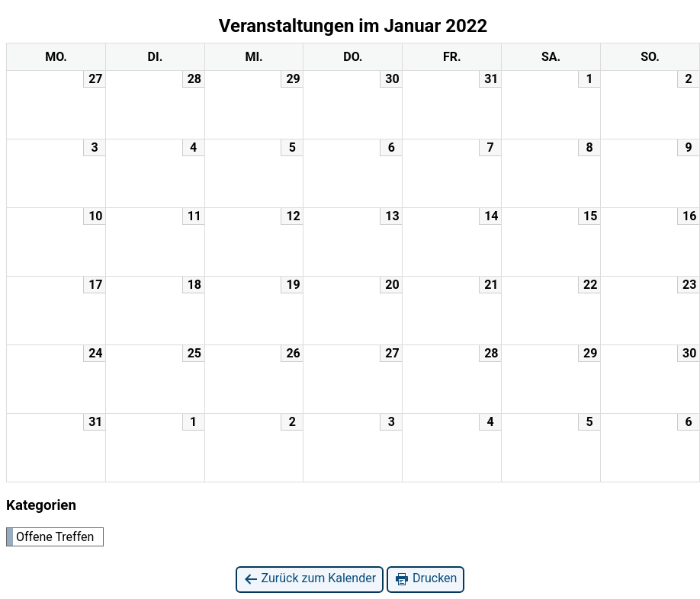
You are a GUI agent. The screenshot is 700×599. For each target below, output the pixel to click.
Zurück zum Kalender (310, 579)
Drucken (425, 579)
